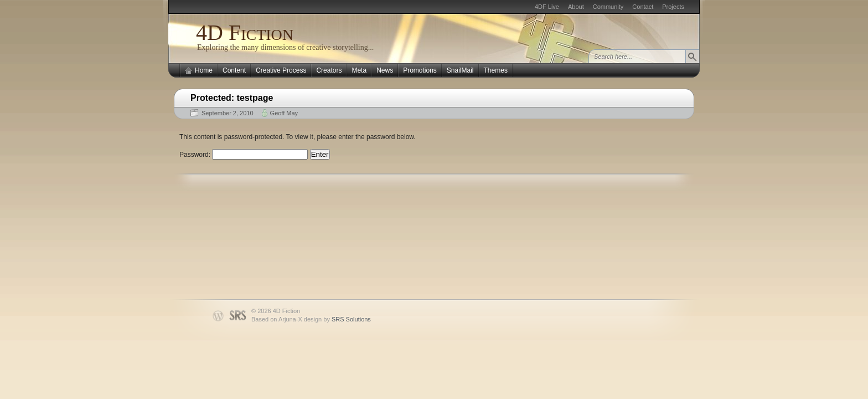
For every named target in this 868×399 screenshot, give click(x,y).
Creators (329, 70)
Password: (244, 155)
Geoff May (284, 113)
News (385, 70)
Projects (673, 7)
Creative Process (281, 70)
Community (608, 7)
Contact (643, 7)
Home (204, 70)
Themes (496, 70)
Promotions (420, 70)
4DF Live (547, 7)
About (576, 7)
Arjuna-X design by (325, 319)
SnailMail (460, 70)
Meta (359, 70)
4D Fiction (245, 32)
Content (234, 70)
